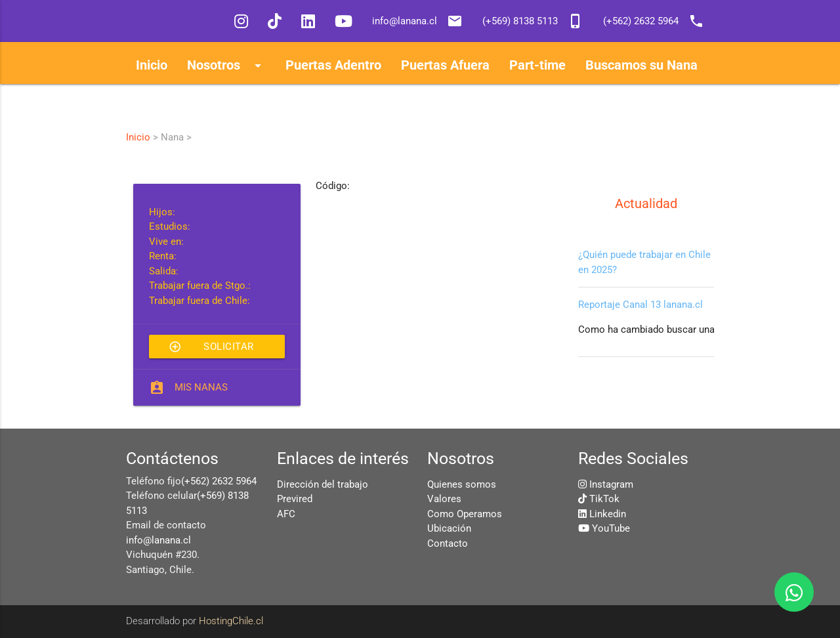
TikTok (604, 499)
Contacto (448, 543)
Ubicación (449, 528)
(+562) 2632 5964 (219, 481)
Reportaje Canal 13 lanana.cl (640, 305)
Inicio (138, 137)
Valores (444, 499)
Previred (295, 499)
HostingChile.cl (231, 621)
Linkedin (608, 514)
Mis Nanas (201, 387)
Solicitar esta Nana (211, 347)
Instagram (611, 484)
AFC (286, 514)
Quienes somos (462, 484)
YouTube (611, 528)
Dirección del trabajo (323, 484)
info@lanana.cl (158, 540)
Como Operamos (465, 514)
